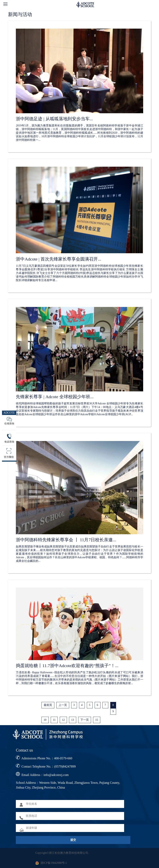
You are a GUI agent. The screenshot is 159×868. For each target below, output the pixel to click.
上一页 (63, 705)
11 (54, 720)
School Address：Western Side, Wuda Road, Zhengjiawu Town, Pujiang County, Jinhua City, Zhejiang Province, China (68, 785)
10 (45, 720)
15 (97, 720)
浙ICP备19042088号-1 (54, 863)
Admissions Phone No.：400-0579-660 (47, 758)
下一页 (85, 720)
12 (63, 720)
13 (73, 720)
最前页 (48, 705)
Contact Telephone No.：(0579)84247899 (49, 766)
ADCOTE (9, 413)
